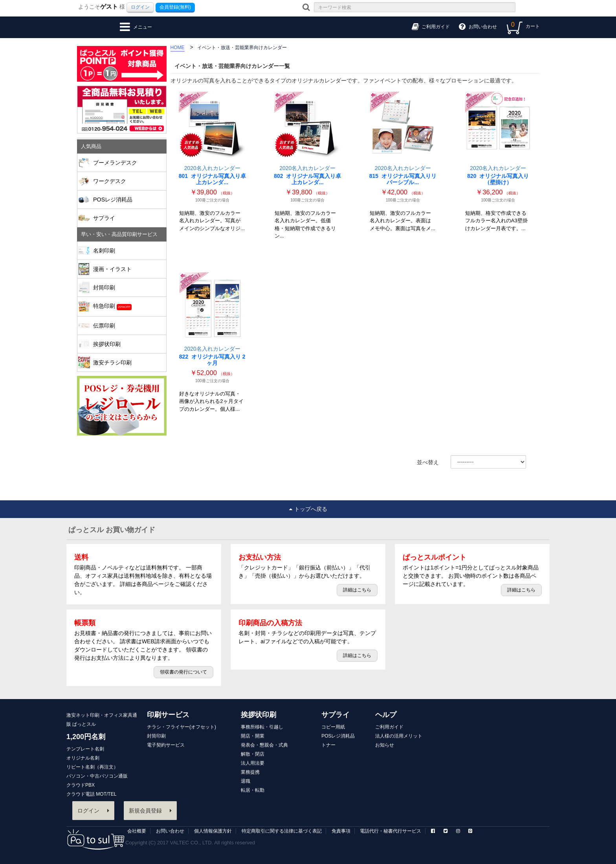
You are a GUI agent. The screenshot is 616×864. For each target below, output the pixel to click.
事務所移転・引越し (262, 727)
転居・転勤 (253, 790)
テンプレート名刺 (85, 749)
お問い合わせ (170, 831)
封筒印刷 (127, 287)
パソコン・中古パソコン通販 (97, 776)
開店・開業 (253, 736)
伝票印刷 (127, 326)
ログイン (140, 7)
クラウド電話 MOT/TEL (91, 794)
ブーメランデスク (115, 163)
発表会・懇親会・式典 (264, 745)
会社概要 (137, 831)
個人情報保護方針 (213, 831)
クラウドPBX (81, 785)
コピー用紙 (333, 727)
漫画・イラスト (127, 269)
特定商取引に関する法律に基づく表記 (282, 831)
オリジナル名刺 (83, 758)
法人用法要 (253, 763)
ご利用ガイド (389, 727)
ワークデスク (110, 181)
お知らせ (385, 745)
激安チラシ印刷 (112, 362)
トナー (328, 745)
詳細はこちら (357, 590)
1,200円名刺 (86, 737)
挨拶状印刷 (127, 344)
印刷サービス (168, 715)
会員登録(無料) (175, 7)
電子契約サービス (166, 745)
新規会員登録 (150, 811)
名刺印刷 (127, 251)
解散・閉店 (253, 754)
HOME (178, 48)
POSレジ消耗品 (113, 200)
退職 (246, 781)
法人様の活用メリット (399, 736)
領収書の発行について (183, 672)
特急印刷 (127, 307)
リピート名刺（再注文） (92, 767)
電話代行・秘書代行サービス (390, 831)
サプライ (127, 218)
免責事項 (341, 831)
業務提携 (250, 772)
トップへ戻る (308, 509)
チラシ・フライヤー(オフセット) (181, 727)
